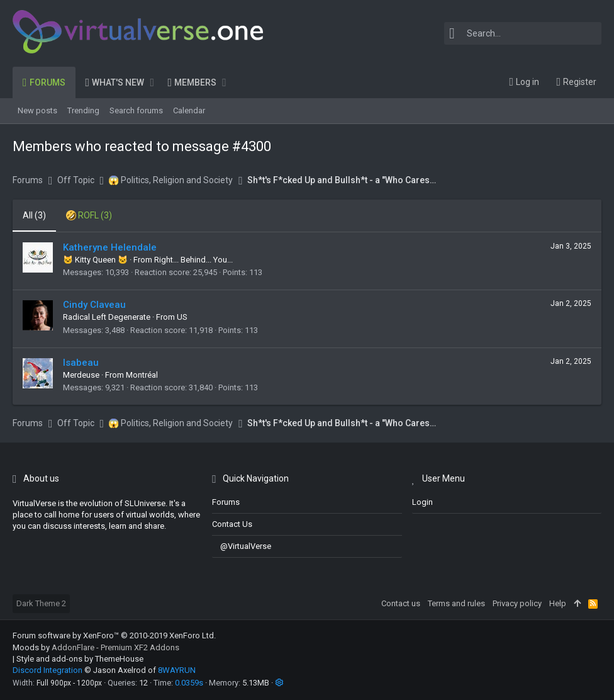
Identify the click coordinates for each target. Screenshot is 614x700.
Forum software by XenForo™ (114, 635)
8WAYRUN (177, 670)
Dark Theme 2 (41, 603)
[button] (152, 82)
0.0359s (189, 683)
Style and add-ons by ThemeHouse (80, 659)
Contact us (232, 524)
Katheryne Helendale (110, 247)
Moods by (96, 647)
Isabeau (81, 363)
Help (558, 603)
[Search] (523, 33)
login (422, 502)
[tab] (89, 216)
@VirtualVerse (242, 546)
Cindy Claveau (94, 305)
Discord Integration (47, 670)
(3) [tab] (34, 215)
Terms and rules (456, 603)
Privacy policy (517, 603)
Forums (226, 502)
